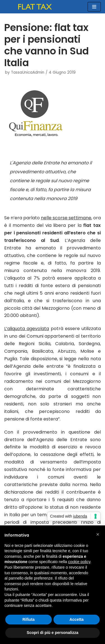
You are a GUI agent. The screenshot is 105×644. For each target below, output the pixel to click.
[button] (98, 534)
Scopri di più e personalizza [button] (52, 633)
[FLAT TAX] (35, 7)
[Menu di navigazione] (94, 7)
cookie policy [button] (79, 562)
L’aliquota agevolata (27, 329)
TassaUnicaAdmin (28, 72)
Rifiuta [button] (29, 619)
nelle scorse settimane (66, 218)
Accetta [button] (77, 619)
